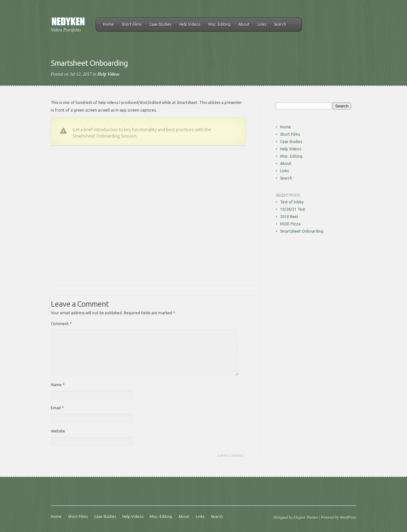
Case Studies (160, 24)
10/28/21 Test (293, 209)
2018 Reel (289, 217)
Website (58, 431)
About (244, 24)
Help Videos (190, 24)
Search (280, 24)
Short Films (132, 24)
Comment (61, 324)
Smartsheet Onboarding (302, 231)
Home (108, 24)
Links (262, 24)
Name (58, 385)
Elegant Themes (306, 517)
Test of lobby (292, 202)
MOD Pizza (290, 224)
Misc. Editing (219, 24)
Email (57, 408)
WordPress (348, 517)
